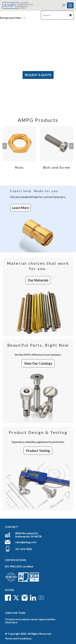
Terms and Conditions (18, 638)
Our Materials (38, 280)
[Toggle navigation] (70, 5)
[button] (71, 146)
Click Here (11, 622)
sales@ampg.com (26, 542)
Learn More (20, 208)
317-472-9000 (24, 549)
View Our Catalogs (38, 363)
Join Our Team (15, 613)
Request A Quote (38, 75)
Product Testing (38, 451)
